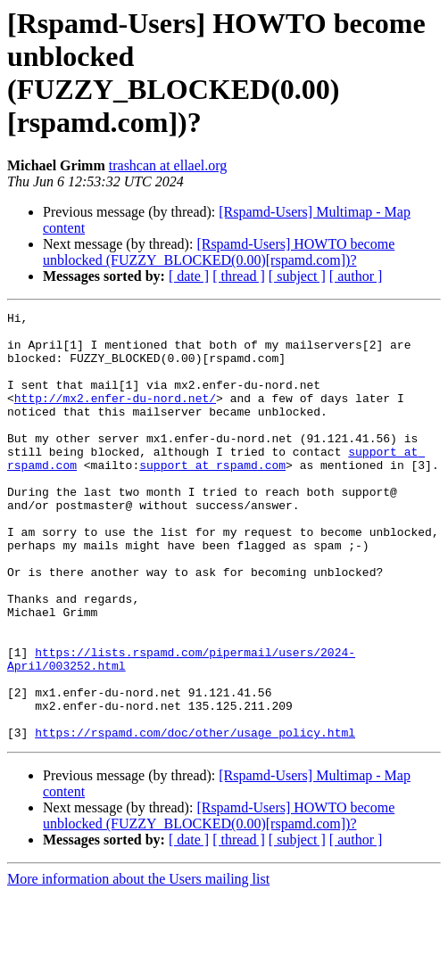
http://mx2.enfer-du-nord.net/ (115, 416)
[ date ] (189, 276)
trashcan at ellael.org (168, 165)
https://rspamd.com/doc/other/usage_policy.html (195, 818)
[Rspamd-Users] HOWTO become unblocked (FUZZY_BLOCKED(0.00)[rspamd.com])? (219, 252)
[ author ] (356, 276)
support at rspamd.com (212, 497)
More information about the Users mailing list (138, 964)
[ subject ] (297, 276)
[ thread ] (239, 276)
